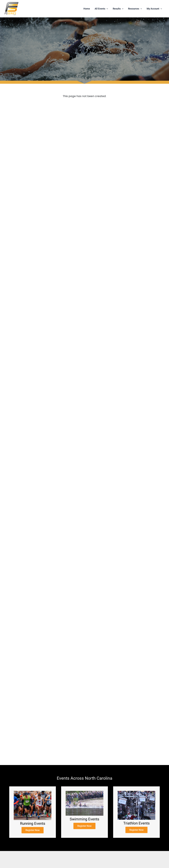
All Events (101, 9)
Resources (135, 9)
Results (118, 9)
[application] (107, 9)
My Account (154, 9)
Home (87, 9)
